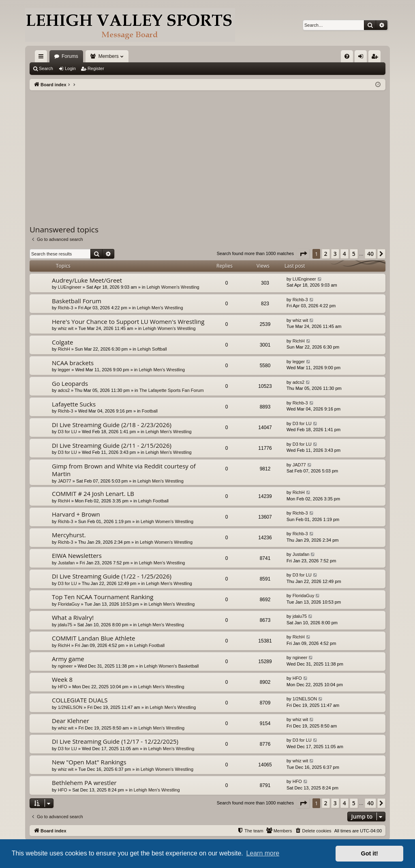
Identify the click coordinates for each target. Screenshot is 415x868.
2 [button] (326, 254)
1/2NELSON (70, 707)
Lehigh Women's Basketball (171, 666)
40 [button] (370, 254)
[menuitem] (347, 56)
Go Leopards (70, 383)
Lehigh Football (153, 501)
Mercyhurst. (69, 535)
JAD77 (65, 481)
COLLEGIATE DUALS (80, 700)
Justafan (66, 563)
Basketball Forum (77, 301)
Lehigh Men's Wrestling (160, 308)
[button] (303, 254)
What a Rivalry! (73, 617)
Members (109, 56)
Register (96, 68)
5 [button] (354, 254)
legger (64, 370)
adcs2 (64, 390)
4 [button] (344, 254)
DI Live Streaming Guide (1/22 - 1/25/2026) (112, 576)
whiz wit (66, 328)
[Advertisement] (207, 151)
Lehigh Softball (152, 349)
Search (46, 68)
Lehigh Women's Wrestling (173, 287)
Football (150, 411)
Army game (68, 659)
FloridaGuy (69, 604)
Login (70, 68)
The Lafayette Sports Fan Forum (172, 390)
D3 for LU (67, 432)
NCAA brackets (73, 363)
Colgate (63, 342)
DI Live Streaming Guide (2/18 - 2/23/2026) (112, 425)
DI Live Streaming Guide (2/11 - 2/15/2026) (112, 445)
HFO (63, 687)
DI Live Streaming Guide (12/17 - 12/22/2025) (115, 741)
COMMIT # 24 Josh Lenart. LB (93, 494)
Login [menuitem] (363, 58)
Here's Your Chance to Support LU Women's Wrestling (128, 321)
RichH (64, 349)
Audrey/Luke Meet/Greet (87, 280)
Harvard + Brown (76, 514)
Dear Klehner (71, 721)
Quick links (43, 58)
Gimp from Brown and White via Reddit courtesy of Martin (124, 470)
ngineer (65, 666)
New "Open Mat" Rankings (89, 762)
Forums (70, 56)
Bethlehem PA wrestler (84, 783)
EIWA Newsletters (77, 555)
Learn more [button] (263, 853)
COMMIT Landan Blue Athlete (93, 638)
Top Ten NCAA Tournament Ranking (103, 597)
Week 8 (62, 679)
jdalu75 (65, 625)
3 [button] (335, 254)
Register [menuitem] (376, 58)
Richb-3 (66, 308)
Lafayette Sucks (74, 404)
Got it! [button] (370, 853)
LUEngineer (70, 287)
